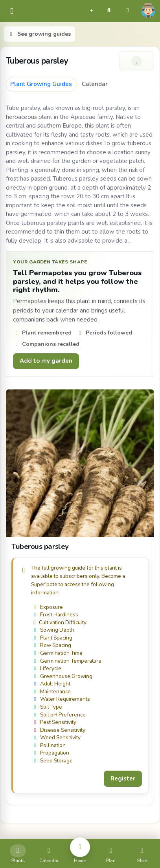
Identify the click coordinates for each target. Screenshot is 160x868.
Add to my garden (46, 361)
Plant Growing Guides (41, 84)
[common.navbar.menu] (12, 11)
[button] (92, 9)
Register (123, 778)
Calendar (95, 84)
